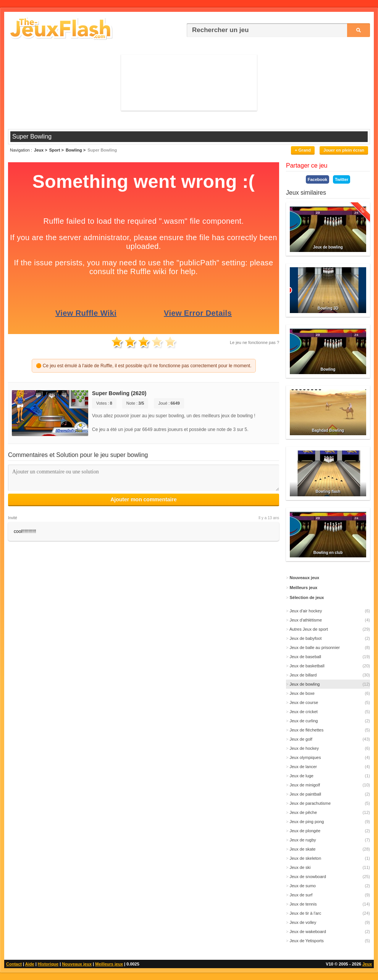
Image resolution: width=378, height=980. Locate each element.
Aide (30, 964)
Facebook (317, 179)
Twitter (342, 179)
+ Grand (303, 150)
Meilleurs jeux (109, 964)
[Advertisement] (189, 82)
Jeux (367, 964)
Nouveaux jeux (77, 964)
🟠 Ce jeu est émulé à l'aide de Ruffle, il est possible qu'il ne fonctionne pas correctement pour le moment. (144, 366)
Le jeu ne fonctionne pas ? (254, 342)
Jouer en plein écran (344, 150)
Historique (48, 964)
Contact (14, 964)
